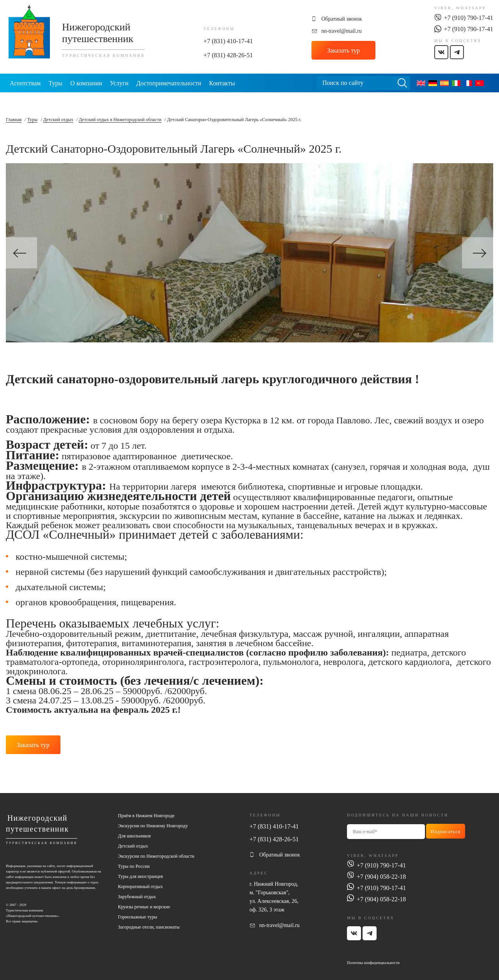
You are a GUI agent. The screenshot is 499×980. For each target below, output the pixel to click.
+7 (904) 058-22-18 (381, 875)
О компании (86, 83)
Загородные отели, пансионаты (149, 926)
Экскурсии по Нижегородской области (156, 855)
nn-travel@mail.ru (341, 31)
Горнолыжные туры (138, 916)
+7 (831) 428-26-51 (228, 55)
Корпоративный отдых (141, 886)
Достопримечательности (169, 83)
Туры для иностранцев (141, 876)
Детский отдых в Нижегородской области (120, 120)
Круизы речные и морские (144, 906)
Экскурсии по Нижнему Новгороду (153, 825)
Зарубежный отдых (137, 896)
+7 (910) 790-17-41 (469, 18)
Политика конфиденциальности (373, 961)
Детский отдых (58, 120)
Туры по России (134, 865)
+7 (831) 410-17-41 (228, 41)
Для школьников (134, 835)
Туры (55, 83)
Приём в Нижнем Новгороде (146, 815)
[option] (249, 253)
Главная (14, 120)
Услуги (119, 83)
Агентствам (25, 83)
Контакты (222, 83)
